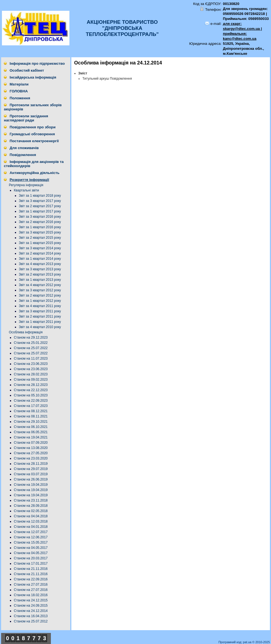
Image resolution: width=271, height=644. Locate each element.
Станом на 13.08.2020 (31, 448)
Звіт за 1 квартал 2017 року (40, 211)
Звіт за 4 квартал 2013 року (40, 264)
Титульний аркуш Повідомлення (107, 79)
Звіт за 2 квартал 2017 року (40, 206)
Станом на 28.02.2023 (31, 374)
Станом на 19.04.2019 (31, 485)
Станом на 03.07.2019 (31, 474)
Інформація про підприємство (37, 63)
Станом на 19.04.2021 (31, 437)
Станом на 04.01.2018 (31, 527)
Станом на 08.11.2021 (31, 416)
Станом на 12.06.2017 (31, 537)
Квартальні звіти (26, 190)
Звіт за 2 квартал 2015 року (40, 238)
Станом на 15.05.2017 (31, 542)
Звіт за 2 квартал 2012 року (40, 295)
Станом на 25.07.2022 (31, 348)
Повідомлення (23, 155)
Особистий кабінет (27, 70)
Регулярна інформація (26, 185)
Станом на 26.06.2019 (31, 479)
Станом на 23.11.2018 (31, 500)
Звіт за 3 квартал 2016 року (40, 217)
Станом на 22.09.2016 (31, 579)
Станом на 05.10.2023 (31, 395)
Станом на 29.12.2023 (31, 337)
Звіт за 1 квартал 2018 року (40, 196)
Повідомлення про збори (33, 127)
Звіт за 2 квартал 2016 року (40, 222)
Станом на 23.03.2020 (31, 458)
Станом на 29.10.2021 (31, 422)
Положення (20, 98)
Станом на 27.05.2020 (31, 453)
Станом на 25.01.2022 (31, 343)
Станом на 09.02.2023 (31, 380)
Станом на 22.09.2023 (31, 401)
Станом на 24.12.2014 (31, 611)
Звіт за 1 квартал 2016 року (40, 227)
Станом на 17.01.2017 (31, 563)
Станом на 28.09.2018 (31, 506)
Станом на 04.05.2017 (31, 548)
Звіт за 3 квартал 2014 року (40, 248)
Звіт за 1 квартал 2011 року (40, 322)
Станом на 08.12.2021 (31, 411)
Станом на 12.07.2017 (31, 532)
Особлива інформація (26, 332)
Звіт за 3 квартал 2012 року (40, 290)
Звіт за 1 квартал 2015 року (40, 243)
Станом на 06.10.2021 (31, 427)
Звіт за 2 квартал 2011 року (40, 316)
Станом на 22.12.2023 (31, 390)
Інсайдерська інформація (33, 77)
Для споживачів (24, 148)
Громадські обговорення (32, 134)
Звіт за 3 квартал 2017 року (40, 201)
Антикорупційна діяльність (35, 173)
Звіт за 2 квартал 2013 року (40, 274)
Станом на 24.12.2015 (31, 600)
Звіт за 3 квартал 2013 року (40, 269)
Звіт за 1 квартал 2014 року (40, 259)
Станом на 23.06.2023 (31, 364)
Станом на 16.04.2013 (31, 616)
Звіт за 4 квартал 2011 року (40, 306)
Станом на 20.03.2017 (31, 558)
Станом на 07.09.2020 (31, 443)
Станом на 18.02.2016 (31, 595)
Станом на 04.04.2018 (31, 516)
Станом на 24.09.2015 (31, 606)
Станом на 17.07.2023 (31, 406)
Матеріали (19, 84)
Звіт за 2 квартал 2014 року (40, 253)
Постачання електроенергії (34, 141)
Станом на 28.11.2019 (31, 464)
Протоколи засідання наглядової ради (26, 118)
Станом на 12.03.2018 (31, 521)
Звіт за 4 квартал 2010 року (40, 327)
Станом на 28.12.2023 (31, 385)
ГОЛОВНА (19, 91)
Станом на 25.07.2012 (31, 621)
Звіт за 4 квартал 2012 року (40, 285)
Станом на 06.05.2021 (31, 432)
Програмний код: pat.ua (235, 642)
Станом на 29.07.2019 (31, 469)
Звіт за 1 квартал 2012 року (40, 301)
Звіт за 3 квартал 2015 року (40, 232)
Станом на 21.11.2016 (31, 569)
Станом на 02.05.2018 (31, 511)
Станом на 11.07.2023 (31, 359)
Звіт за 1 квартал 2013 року (40, 280)
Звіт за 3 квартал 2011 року (40, 311)
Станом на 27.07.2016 (31, 585)
